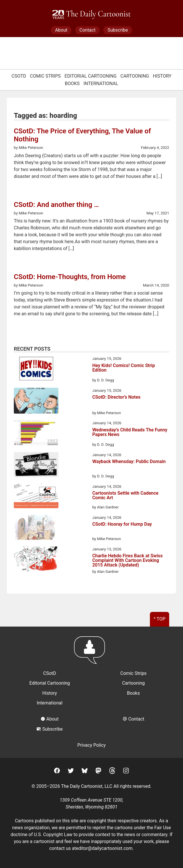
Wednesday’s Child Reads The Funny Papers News (130, 432)
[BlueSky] (85, 772)
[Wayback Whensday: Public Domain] (36, 466)
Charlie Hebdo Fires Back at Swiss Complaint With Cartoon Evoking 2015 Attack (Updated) (128, 560)
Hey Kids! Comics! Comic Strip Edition (124, 368)
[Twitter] (71, 772)
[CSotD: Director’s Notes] (36, 402)
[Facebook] (57, 772)
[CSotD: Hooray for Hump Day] (36, 528)
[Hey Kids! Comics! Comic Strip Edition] (36, 369)
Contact (87, 30)
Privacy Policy (92, 745)
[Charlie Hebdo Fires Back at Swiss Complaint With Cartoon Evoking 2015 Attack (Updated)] (36, 560)
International (101, 83)
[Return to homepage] (91, 653)
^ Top (160, 619)
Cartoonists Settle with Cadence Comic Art (125, 496)
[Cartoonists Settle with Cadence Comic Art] (36, 497)
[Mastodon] (98, 772)
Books (72, 83)
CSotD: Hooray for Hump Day (122, 524)
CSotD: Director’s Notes (117, 397)
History (162, 76)
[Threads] (112, 772)
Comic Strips (45, 76)
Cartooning (135, 76)
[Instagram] (126, 772)
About (61, 30)
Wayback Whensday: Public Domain (129, 462)
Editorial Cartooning (90, 76)
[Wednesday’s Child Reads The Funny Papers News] (36, 434)
